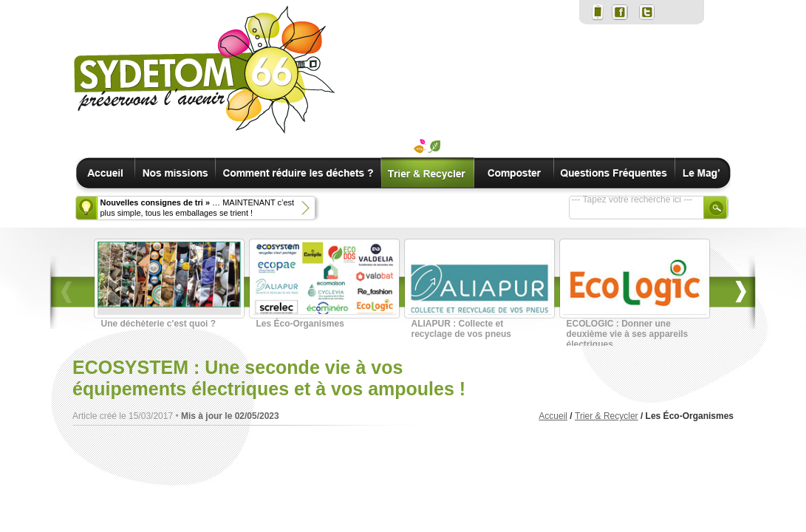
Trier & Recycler (607, 416)
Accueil (553, 416)
